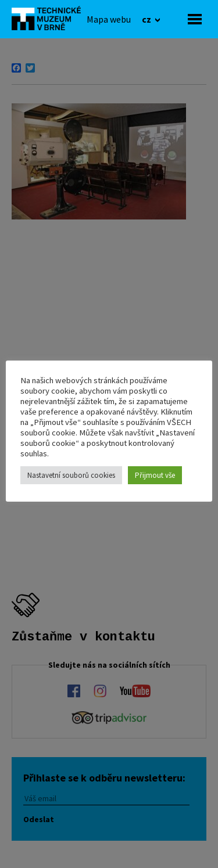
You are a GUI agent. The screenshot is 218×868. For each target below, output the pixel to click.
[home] (49, 18)
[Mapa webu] (109, 19)
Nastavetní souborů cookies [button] (71, 475)
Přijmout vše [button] (155, 475)
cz (147, 19)
